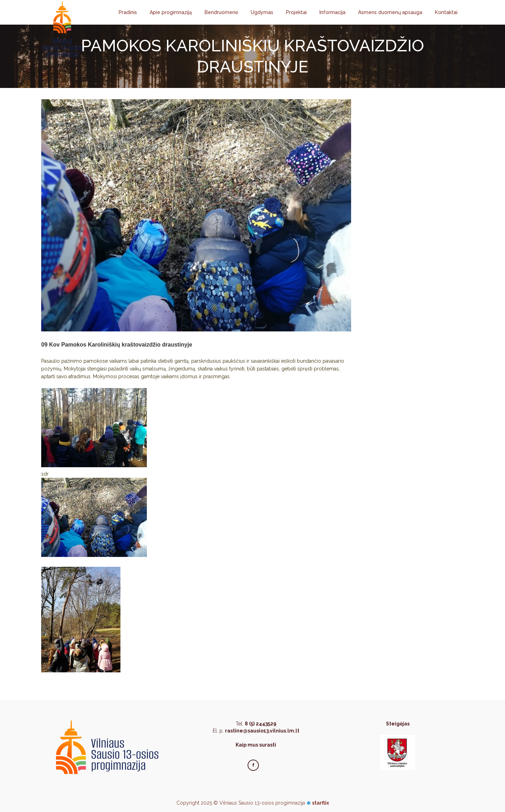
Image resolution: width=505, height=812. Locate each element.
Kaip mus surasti (256, 745)
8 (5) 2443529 (261, 724)
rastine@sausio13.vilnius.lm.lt (262, 731)
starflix (320, 803)
